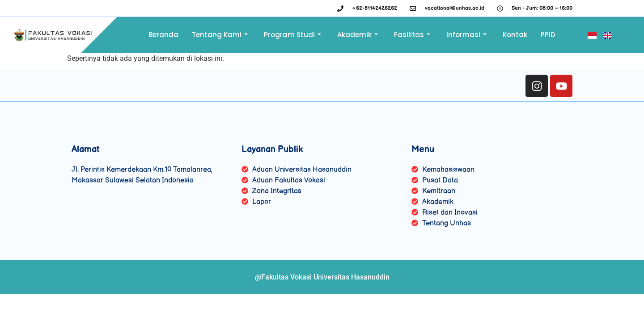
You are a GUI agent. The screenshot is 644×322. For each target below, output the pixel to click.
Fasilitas (412, 35)
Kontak (515, 35)
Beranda (163, 35)
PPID (548, 35)
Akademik (358, 35)
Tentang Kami (220, 35)
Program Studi (292, 35)
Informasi (466, 35)
